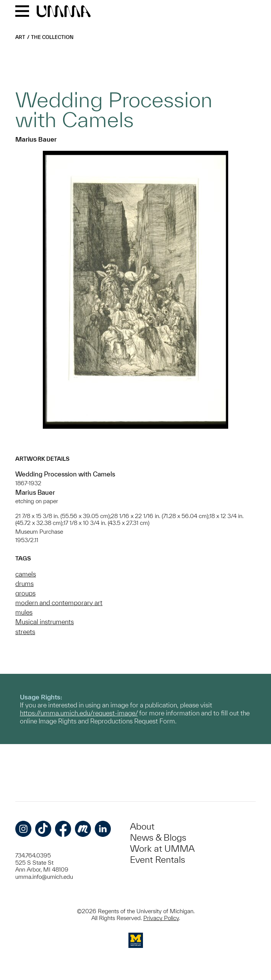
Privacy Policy (161, 918)
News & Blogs (158, 837)
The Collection (52, 37)
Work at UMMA (162, 848)
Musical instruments (45, 622)
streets (25, 632)
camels (26, 574)
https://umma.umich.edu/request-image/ (79, 713)
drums (24, 584)
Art (20, 37)
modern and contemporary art (59, 603)
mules (24, 612)
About (142, 826)
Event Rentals (157, 860)
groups (25, 593)
